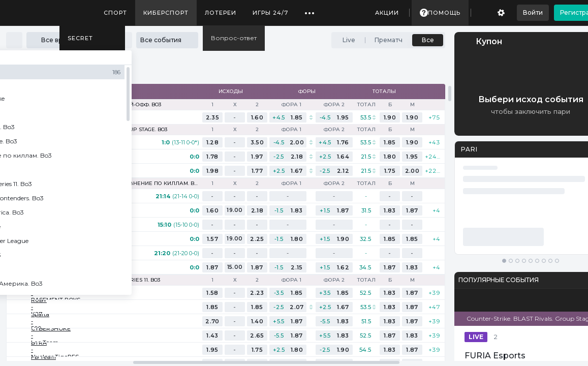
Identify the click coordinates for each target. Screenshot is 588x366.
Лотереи (221, 13)
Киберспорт (166, 13)
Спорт (115, 13)
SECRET (80, 38)
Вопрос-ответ (234, 38)
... (310, 9)
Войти (533, 12)
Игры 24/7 (270, 13)
